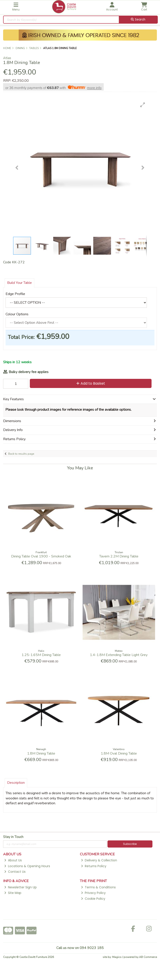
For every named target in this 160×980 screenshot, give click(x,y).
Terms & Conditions (98, 887)
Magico (117, 957)
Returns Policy (94, 866)
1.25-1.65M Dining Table (41, 655)
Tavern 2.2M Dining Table (119, 556)
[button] (143, 105)
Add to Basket (91, 383)
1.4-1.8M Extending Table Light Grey (119, 655)
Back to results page (21, 454)
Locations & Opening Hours (27, 866)
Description (16, 783)
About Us (13, 860)
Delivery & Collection (99, 860)
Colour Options (17, 314)
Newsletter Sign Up (20, 887)
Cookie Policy (93, 899)
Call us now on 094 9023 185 (80, 948)
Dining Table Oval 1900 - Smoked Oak (41, 556)
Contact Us (15, 872)
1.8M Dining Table (41, 753)
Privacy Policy (93, 893)
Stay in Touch (13, 837)
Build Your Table (19, 283)
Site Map (13, 893)
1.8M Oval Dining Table (119, 753)
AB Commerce (148, 957)
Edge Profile (15, 294)
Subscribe (130, 844)
